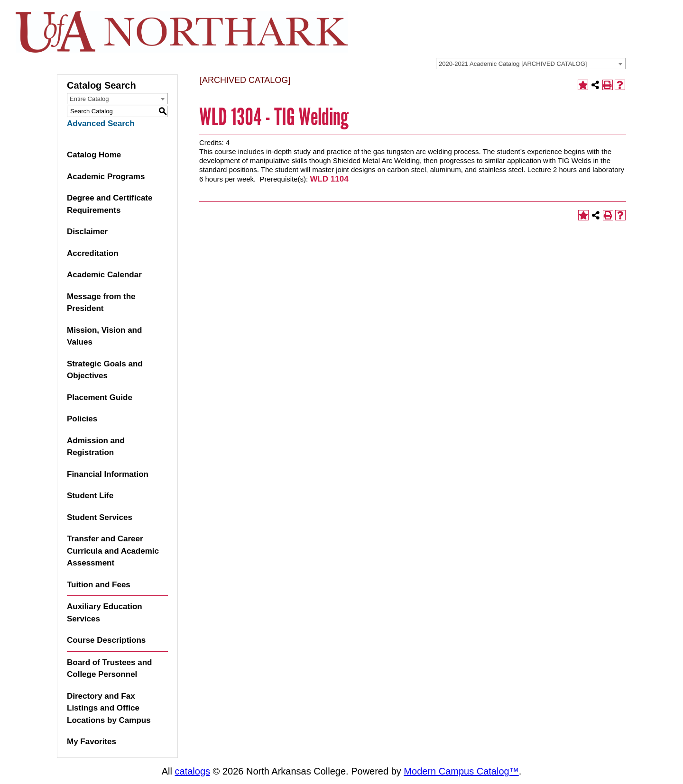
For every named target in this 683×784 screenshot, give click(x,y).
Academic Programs (106, 177)
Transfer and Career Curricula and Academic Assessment (113, 551)
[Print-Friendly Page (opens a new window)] (608, 85)
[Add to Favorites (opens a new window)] (583, 85)
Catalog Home (94, 155)
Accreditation (93, 253)
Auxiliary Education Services (105, 613)
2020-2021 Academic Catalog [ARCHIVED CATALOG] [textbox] (513, 64)
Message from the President (101, 303)
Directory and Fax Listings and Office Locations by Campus (109, 708)
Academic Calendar (104, 275)
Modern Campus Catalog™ (461, 771)
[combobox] (531, 64)
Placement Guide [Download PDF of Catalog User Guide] (100, 397)
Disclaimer (87, 232)
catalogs (193, 771)
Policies (82, 419)
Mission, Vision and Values (104, 336)
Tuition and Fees (99, 585)
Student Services (100, 517)
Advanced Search (101, 123)
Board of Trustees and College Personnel (109, 669)
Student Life (90, 496)
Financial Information (108, 474)
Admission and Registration (96, 447)
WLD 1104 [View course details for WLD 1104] (329, 179)
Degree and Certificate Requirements (110, 204)
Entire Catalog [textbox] (89, 99)
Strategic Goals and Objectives (105, 370)
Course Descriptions (106, 640)
